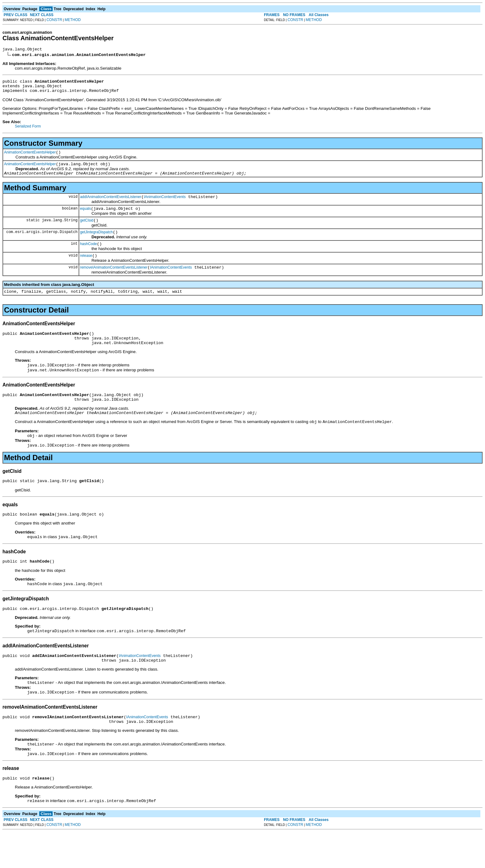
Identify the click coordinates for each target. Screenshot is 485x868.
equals (86, 217)
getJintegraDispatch (97, 242)
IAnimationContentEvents (165, 204)
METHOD (73, 20)
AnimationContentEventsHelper (30, 157)
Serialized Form (28, 130)
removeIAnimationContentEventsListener (114, 280)
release (86, 268)
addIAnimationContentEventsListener (111, 204)
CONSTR (54, 20)
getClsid (87, 230)
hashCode (89, 255)
